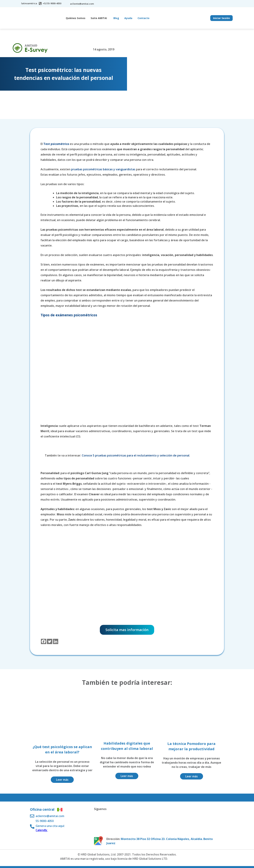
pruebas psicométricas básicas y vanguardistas (103, 169)
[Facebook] (44, 641)
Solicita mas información (127, 630)
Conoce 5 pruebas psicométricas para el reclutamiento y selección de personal (136, 455)
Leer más (62, 780)
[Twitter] (50, 641)
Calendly (42, 830)
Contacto (143, 18)
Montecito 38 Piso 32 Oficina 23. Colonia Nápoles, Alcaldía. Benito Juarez (160, 841)
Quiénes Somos (76, 18)
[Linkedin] (56, 641)
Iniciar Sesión (221, 18)
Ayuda (128, 18)
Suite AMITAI (99, 18)
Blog (116, 18)
